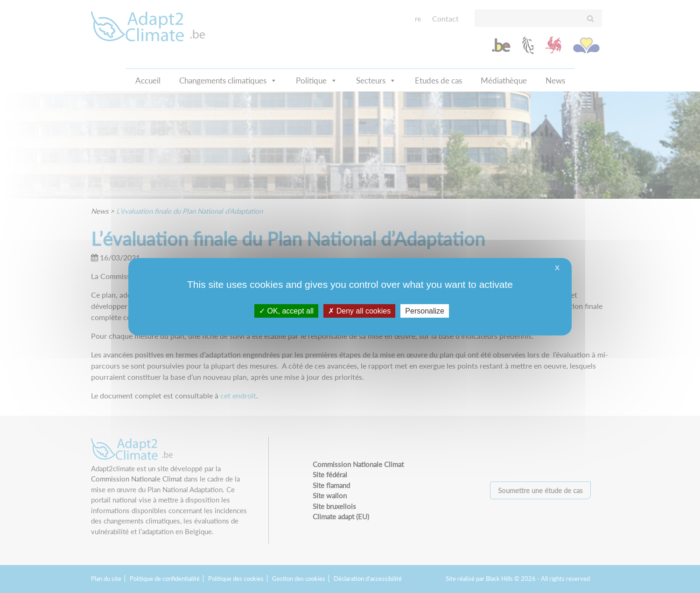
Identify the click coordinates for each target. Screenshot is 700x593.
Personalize (425, 310)
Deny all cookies (359, 310)
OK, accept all (286, 310)
